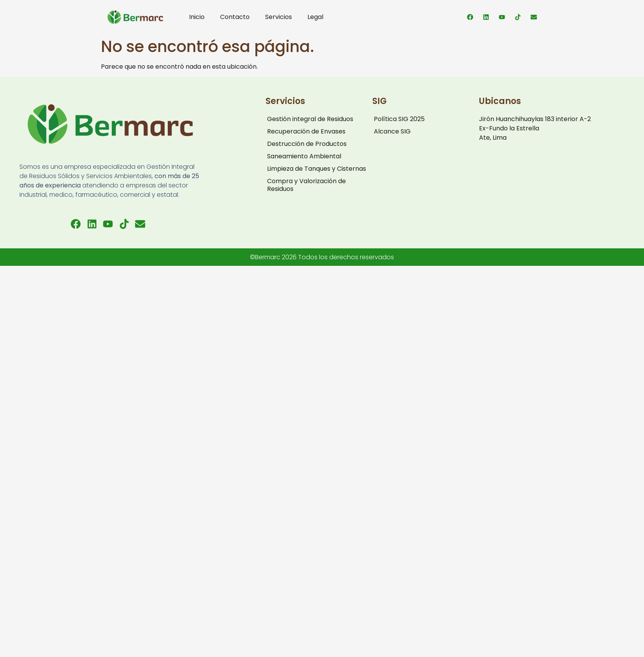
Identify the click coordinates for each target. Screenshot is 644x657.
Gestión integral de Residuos (310, 119)
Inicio (197, 17)
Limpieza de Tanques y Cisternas (317, 169)
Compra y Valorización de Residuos (306, 185)
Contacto (235, 17)
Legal (315, 17)
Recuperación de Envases (306, 131)
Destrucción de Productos (307, 144)
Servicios (279, 17)
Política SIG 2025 (399, 119)
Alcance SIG (392, 131)
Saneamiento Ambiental (304, 156)
